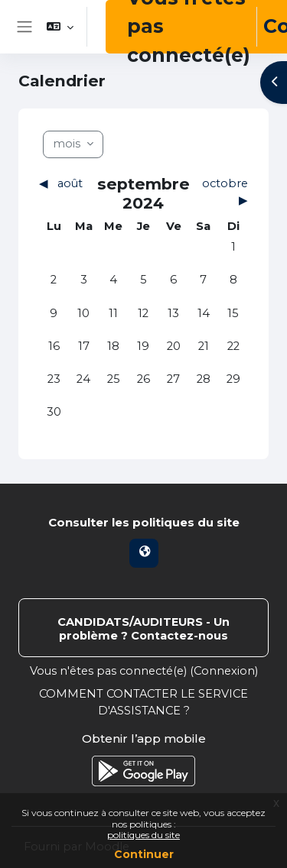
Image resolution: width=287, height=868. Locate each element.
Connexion (224, 671)
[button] (60, 27)
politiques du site (143, 835)
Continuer (144, 854)
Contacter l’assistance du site (143, 628)
